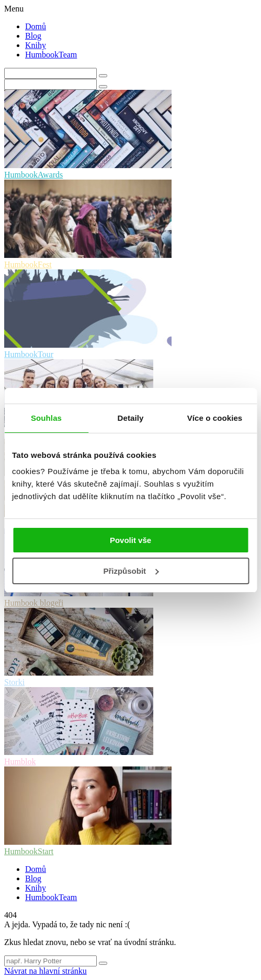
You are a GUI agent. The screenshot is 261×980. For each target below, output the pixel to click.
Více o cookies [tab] (215, 418)
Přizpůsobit (131, 571)
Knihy (36, 45)
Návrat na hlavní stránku (46, 971)
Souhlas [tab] (46, 418)
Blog (33, 36)
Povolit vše (130, 540)
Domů (36, 26)
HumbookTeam (51, 55)
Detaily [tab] (131, 418)
